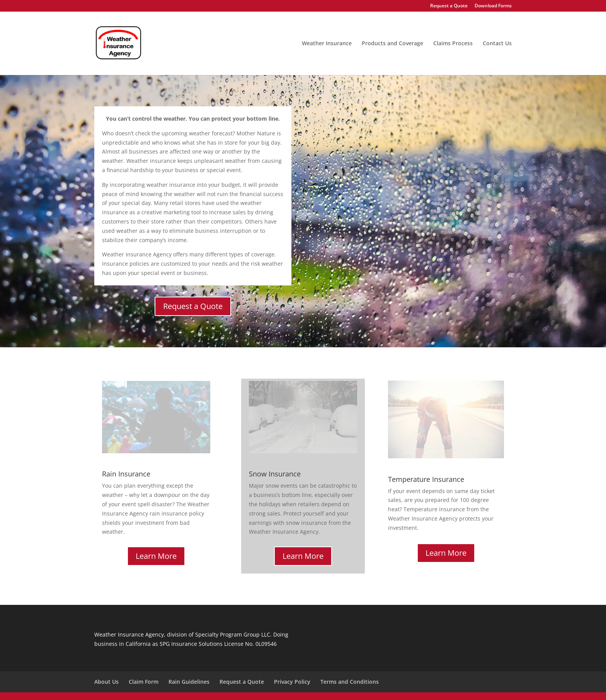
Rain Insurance (126, 474)
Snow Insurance (275, 474)
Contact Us (497, 44)
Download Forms (493, 6)
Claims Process (453, 44)
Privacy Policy (292, 682)
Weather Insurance (327, 44)
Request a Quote (449, 6)
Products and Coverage (392, 44)
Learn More (156, 556)
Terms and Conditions (350, 682)
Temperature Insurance (426, 479)
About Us (106, 682)
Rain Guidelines (189, 682)
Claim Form (144, 682)
